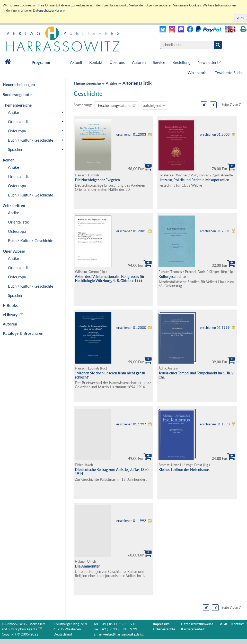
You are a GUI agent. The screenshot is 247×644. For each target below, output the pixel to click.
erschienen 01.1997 (131, 424)
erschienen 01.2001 (131, 231)
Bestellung (181, 62)
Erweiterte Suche (229, 73)
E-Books (10, 305)
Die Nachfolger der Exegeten (97, 180)
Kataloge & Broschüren (23, 333)
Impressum (161, 624)
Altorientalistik (137, 83)
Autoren (139, 62)
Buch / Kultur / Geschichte (31, 140)
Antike (14, 112)
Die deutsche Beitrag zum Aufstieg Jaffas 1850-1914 (112, 472)
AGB (223, 624)
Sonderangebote (17, 95)
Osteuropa (17, 131)
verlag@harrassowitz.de (121, 634)
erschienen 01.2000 (131, 328)
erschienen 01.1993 (215, 424)
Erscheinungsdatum (114, 105)
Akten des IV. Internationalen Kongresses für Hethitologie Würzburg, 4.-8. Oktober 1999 (110, 279)
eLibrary (10, 315)
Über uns (117, 62)
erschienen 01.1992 (131, 521)
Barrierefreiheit (193, 629)
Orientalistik (18, 122)
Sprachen (16, 149)
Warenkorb (197, 73)
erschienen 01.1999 (215, 328)
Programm (41, 62)
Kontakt (96, 62)
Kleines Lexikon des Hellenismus (184, 470)
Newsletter (207, 62)
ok (242, 18)
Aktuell (76, 62)
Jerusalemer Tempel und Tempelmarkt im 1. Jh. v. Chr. (196, 375)
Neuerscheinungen (19, 84)
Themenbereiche (87, 83)
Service (159, 62)
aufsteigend (154, 105)
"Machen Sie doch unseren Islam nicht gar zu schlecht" (110, 375)
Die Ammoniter (87, 566)
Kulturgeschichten (173, 276)
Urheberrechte (164, 629)
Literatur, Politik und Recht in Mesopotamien (194, 180)
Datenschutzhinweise (197, 624)
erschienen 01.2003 (131, 135)
